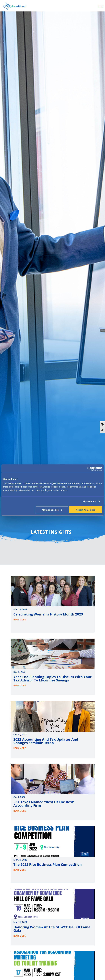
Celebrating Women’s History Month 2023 (48, 614)
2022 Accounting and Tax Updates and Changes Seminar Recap (46, 741)
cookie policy (42, 490)
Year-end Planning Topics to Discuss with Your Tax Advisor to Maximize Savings (52, 678)
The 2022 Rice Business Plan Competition (48, 864)
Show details (89, 501)
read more (20, 620)
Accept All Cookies (85, 510)
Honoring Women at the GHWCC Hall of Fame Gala (52, 929)
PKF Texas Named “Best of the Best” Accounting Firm (44, 804)
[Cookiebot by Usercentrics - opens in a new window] (89, 469)
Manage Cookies (52, 510)
